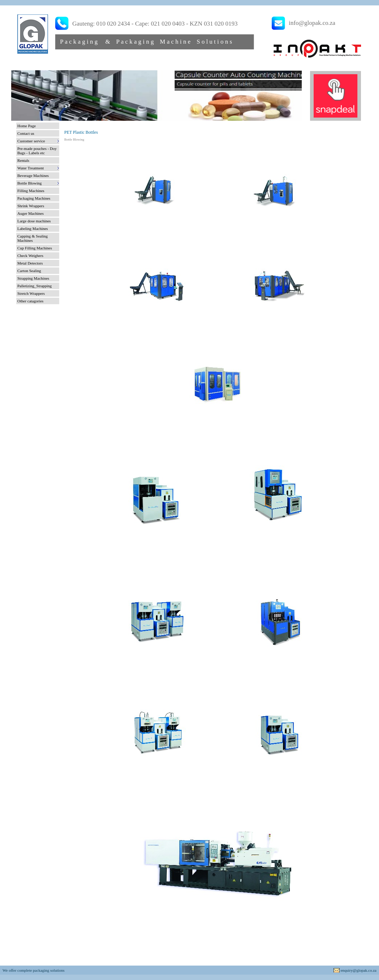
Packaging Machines (34, 198)
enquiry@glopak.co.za (359, 970)
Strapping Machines (33, 278)
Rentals (23, 160)
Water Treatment (31, 168)
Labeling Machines (33, 229)
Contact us (26, 133)
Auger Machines (31, 213)
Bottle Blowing (30, 183)
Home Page (27, 126)
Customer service (31, 141)
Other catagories (30, 301)
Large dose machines (34, 221)
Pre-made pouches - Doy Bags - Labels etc (37, 151)
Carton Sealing (29, 271)
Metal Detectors (30, 263)
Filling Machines (31, 191)
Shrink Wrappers (31, 206)
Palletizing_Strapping (34, 286)
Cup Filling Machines (35, 248)
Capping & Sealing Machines (32, 238)
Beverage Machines (33, 176)
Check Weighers (30, 256)
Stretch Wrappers (31, 293)
